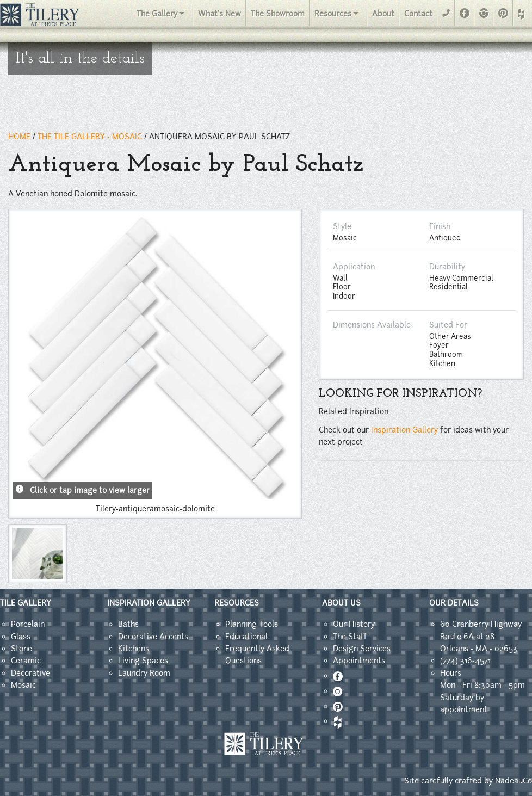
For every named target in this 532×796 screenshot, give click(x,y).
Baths (128, 624)
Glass (21, 637)
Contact (418, 14)
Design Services (362, 649)
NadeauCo (514, 781)
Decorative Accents (153, 637)
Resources (333, 14)
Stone (21, 649)
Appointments (359, 661)
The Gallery (157, 14)
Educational (246, 637)
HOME (19, 137)
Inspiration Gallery (404, 430)
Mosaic (23, 685)
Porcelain (28, 624)
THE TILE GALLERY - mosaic (90, 137)
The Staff (350, 637)
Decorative (30, 673)
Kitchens (134, 649)
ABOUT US (341, 603)
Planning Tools (252, 624)
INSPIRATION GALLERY (149, 603)
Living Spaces (143, 661)
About (383, 14)
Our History (354, 624)
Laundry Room (144, 673)
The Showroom (278, 14)
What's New (219, 14)
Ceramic (26, 661)
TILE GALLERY (26, 603)
